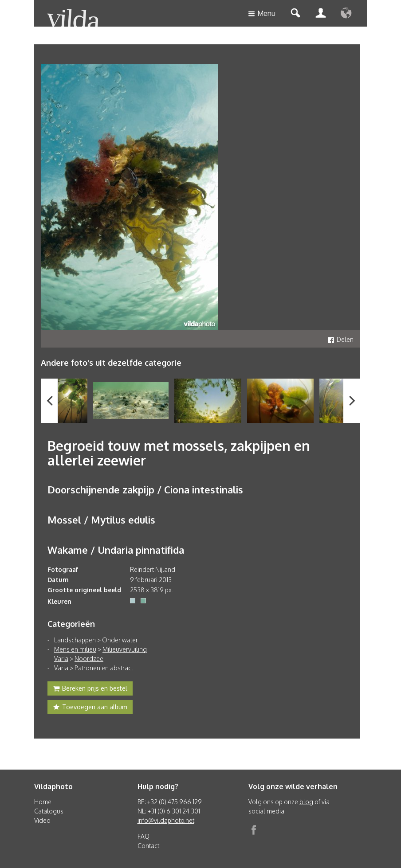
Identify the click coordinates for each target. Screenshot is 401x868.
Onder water (120, 640)
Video (42, 820)
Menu (262, 14)
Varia (61, 659)
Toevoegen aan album (90, 708)
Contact (148, 846)
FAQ (143, 836)
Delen (340, 339)
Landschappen (75, 640)
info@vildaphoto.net (166, 820)
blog (306, 802)
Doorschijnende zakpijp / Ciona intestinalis (145, 489)
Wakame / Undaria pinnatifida (116, 550)
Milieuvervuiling (125, 649)
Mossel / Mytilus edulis (101, 520)
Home (43, 802)
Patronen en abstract (104, 668)
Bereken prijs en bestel (90, 689)
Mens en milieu (75, 649)
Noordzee (89, 659)
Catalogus (49, 811)
